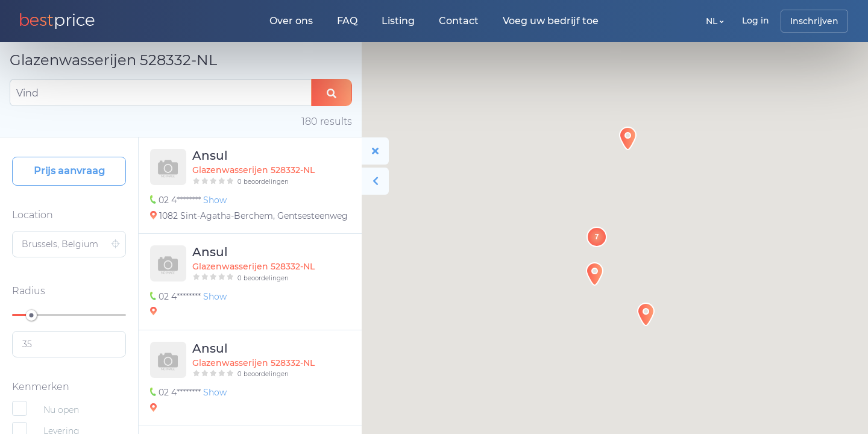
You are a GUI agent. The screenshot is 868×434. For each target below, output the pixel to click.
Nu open (61, 410)
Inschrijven (814, 21)
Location (33, 215)
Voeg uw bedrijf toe (551, 21)
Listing (398, 21)
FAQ (347, 21)
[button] (595, 274)
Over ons (291, 21)
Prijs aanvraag (69, 171)
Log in (756, 20)
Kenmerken (41, 387)
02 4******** (177, 200)
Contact (459, 21)
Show (215, 200)
